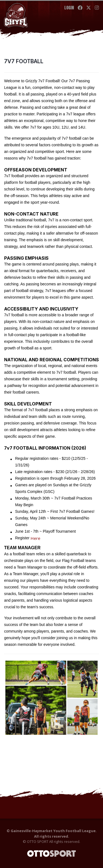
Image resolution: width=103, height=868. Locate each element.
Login (69, 8)
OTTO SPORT (38, 842)
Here (35, 538)
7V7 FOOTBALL (24, 61)
